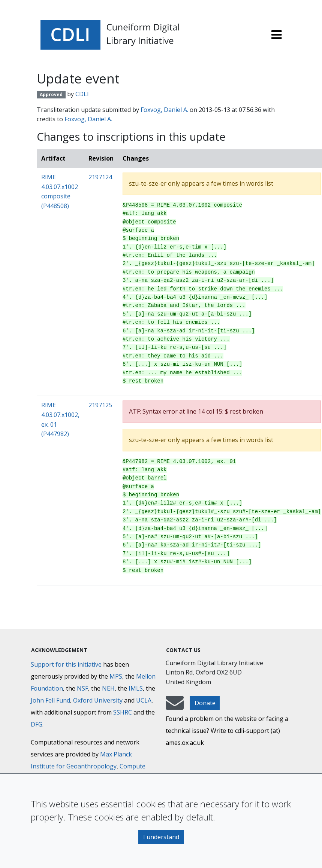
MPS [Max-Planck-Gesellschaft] (116, 676)
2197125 (100, 405)
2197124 (100, 177)
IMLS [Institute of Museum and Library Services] (136, 688)
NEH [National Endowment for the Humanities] (108, 688)
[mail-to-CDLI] (175, 706)
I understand (161, 837)
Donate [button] (205, 703)
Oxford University (98, 700)
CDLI (82, 94)
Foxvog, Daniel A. (164, 110)
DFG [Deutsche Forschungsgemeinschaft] (37, 724)
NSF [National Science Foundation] (82, 688)
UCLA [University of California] (144, 700)
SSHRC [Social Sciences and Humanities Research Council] (123, 712)
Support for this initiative (66, 664)
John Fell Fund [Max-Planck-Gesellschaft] (50, 700)
